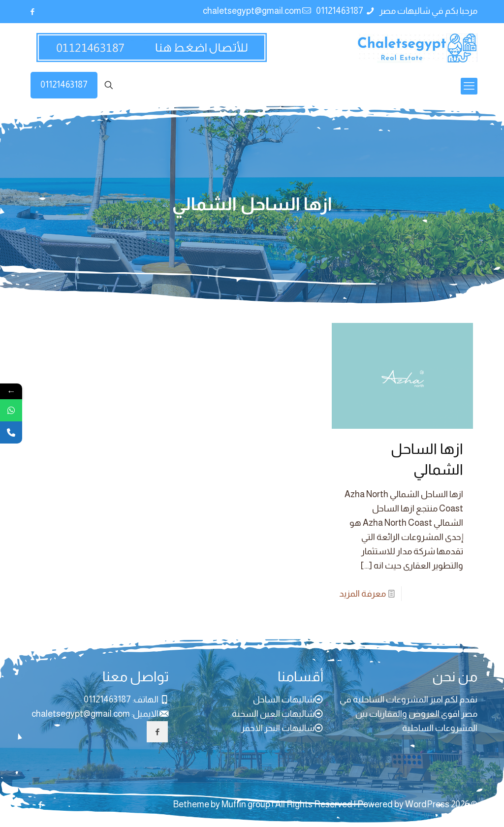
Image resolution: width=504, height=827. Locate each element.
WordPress (427, 804)
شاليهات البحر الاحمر (278, 728)
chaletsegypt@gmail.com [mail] (252, 11)
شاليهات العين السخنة (273, 714)
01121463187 (64, 85)
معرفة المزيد (362, 594)
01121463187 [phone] (340, 11)
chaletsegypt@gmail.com (81, 714)
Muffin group (246, 804)
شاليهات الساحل (284, 700)
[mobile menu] (469, 86)
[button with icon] (157, 732)
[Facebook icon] (32, 12)
